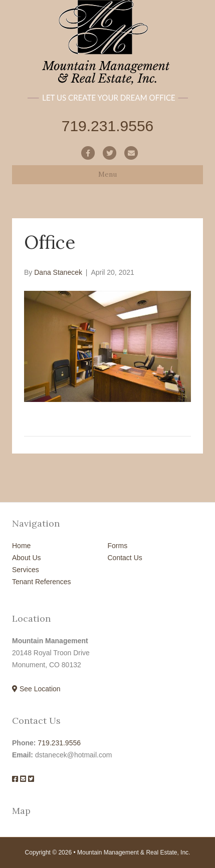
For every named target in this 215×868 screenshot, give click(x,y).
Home (21, 546)
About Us (27, 558)
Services (26, 570)
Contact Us (125, 558)
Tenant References (42, 582)
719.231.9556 (59, 743)
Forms (118, 546)
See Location (36, 689)
